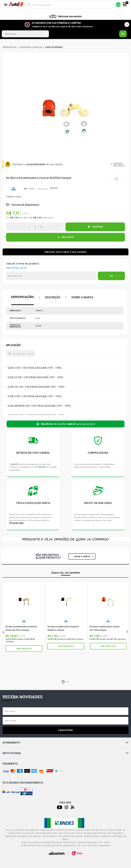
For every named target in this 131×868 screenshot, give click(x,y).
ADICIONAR (67, 237)
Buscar (29, 5)
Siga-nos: (66, 803)
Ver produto (24, 649)
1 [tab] (63, 682)
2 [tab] (67, 682)
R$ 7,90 (14, 218)
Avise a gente (84, 556)
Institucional (65, 753)
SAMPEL (14, 189)
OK (123, 34)
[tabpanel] (24, 618)
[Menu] (6, 5)
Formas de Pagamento (25, 205)
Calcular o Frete (51, 276)
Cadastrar (65, 730)
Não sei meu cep (15, 268)
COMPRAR (97, 227)
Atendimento (65, 743)
